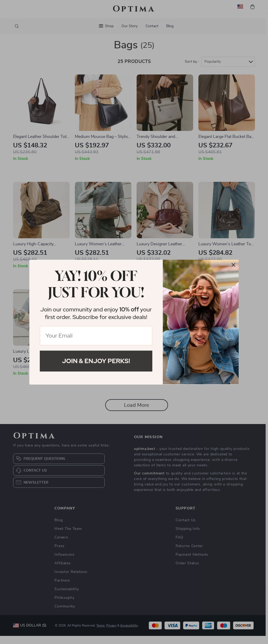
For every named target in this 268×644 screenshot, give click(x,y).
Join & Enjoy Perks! (96, 361)
